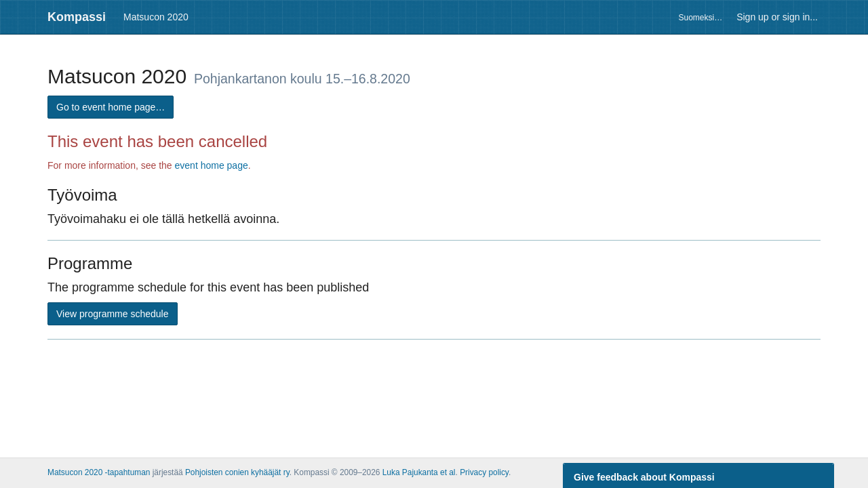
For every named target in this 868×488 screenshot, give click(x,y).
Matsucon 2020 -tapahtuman (99, 472)
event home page (212, 165)
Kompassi (77, 17)
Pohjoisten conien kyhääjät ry (237, 472)
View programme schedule (113, 314)
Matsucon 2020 (156, 17)
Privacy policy (484, 472)
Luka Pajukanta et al (419, 472)
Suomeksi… (700, 18)
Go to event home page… (111, 107)
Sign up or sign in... (777, 17)
